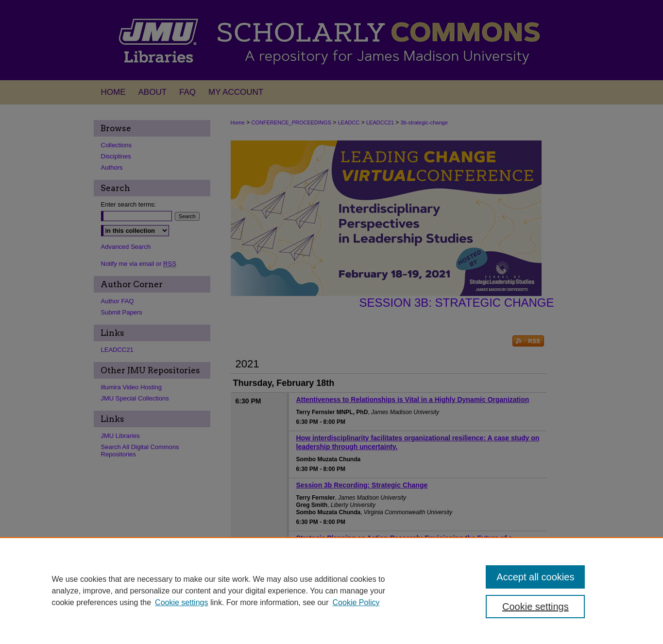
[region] (331, 591)
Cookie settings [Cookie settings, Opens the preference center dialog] (535, 607)
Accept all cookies (535, 577)
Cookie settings (181, 602)
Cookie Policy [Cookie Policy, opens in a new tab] (356, 602)
